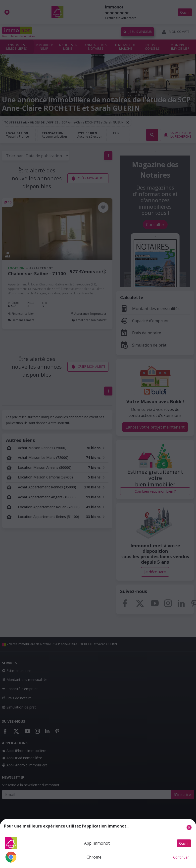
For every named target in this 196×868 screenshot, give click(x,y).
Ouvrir (184, 843)
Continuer (181, 857)
